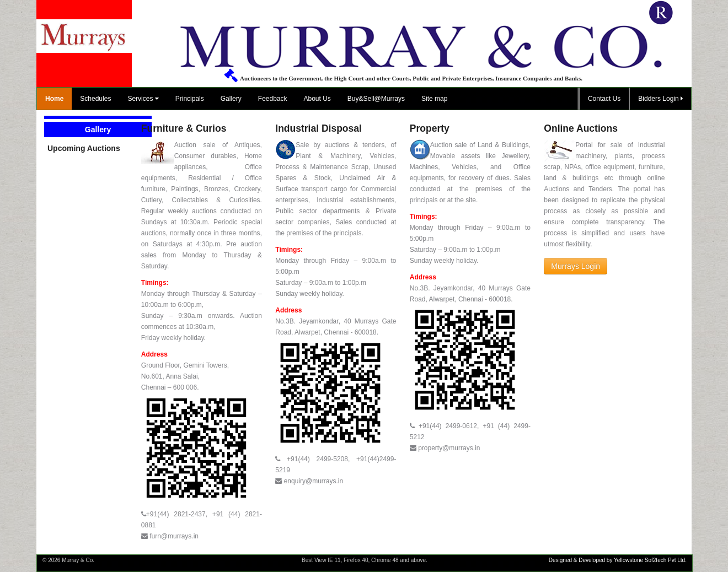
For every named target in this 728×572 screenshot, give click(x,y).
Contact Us (604, 99)
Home (54, 99)
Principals (190, 99)
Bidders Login (660, 99)
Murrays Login (576, 266)
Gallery (231, 99)
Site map (434, 99)
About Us (317, 99)
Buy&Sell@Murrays (376, 99)
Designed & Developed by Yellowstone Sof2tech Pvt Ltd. (618, 560)
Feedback (273, 99)
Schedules (95, 99)
